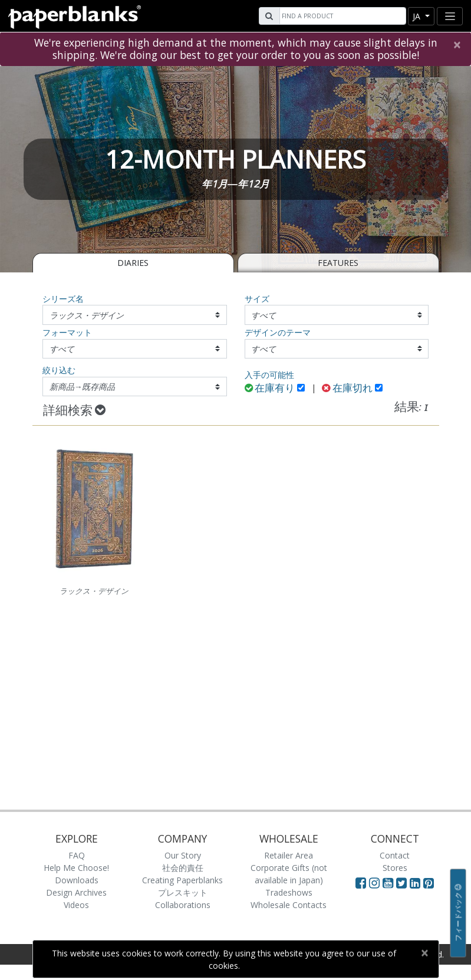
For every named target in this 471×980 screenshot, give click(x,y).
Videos (76, 905)
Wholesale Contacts (289, 905)
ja (418, 16)
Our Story (183, 855)
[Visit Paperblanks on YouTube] (389, 883)
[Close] (457, 45)
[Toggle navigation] (450, 16)
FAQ (77, 855)
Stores (395, 868)
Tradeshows (289, 892)
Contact (395, 855)
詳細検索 (74, 411)
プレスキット (183, 892)
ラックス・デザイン (87, 315)
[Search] (341, 16)
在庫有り (270, 389)
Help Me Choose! (76, 868)
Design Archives (76, 892)
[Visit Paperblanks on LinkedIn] (416, 883)
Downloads (77, 880)
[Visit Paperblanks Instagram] (374, 883)
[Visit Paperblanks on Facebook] (361, 883)
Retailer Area (289, 855)
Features (338, 263)
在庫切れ (347, 389)
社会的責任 (183, 868)
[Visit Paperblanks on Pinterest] (429, 883)
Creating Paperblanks (182, 880)
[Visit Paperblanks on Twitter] (403, 883)
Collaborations (183, 905)
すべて (264, 315)
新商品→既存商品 (83, 387)
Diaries (133, 263)
